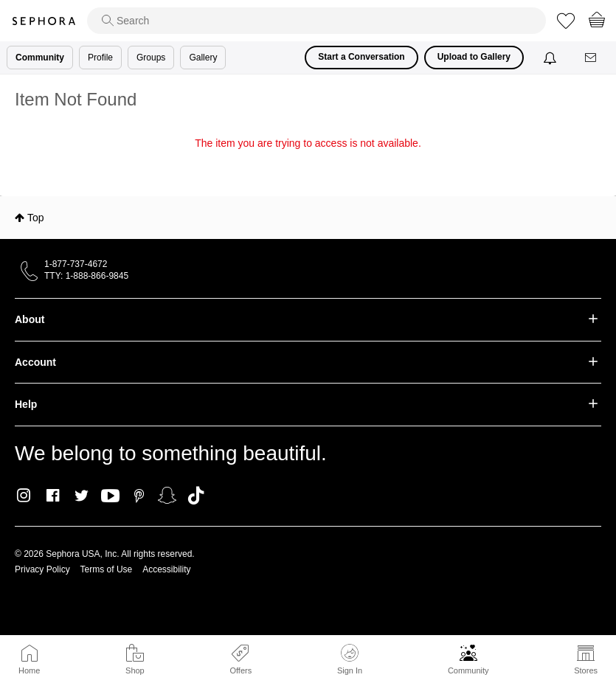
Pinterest (139, 496)
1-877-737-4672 (76, 264)
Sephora (44, 21)
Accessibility (166, 569)
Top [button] (36, 218)
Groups (151, 58)
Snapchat (167, 496)
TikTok (196, 496)
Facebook (53, 496)
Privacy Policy (42, 569)
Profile (100, 58)
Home (29, 670)
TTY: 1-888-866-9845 (86, 276)
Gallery (203, 58)
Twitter (82, 496)
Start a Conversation (361, 57)
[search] (316, 21)
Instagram (24, 496)
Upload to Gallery (474, 57)
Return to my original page (308, 164)
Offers (240, 670)
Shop (135, 670)
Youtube (110, 496)
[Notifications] (551, 58)
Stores (586, 670)
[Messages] (592, 58)
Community (468, 670)
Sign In (350, 659)
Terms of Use (107, 569)
